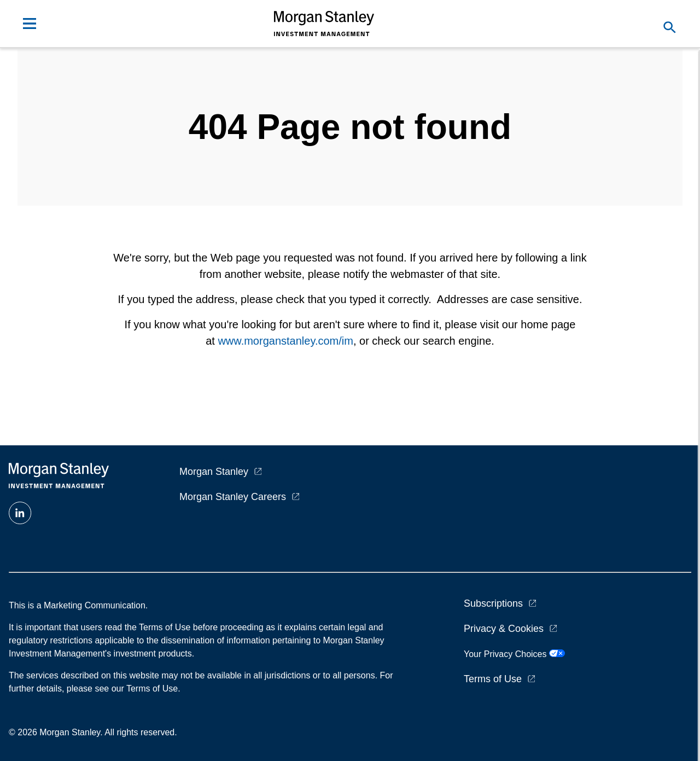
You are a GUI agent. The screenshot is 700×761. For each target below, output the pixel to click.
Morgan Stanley (214, 472)
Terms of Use (493, 679)
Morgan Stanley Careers (233, 497)
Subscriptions (493, 603)
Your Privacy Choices (514, 654)
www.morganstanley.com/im (285, 341)
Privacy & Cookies (504, 629)
